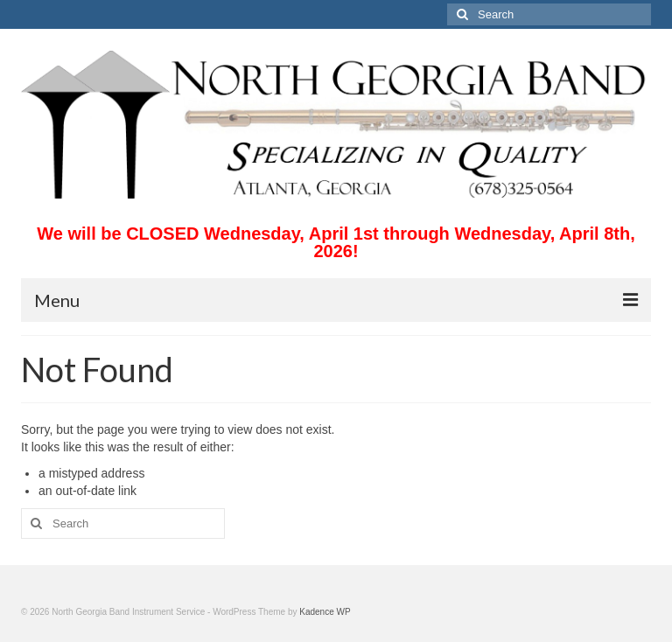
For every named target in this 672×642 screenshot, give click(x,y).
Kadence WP (325, 612)
